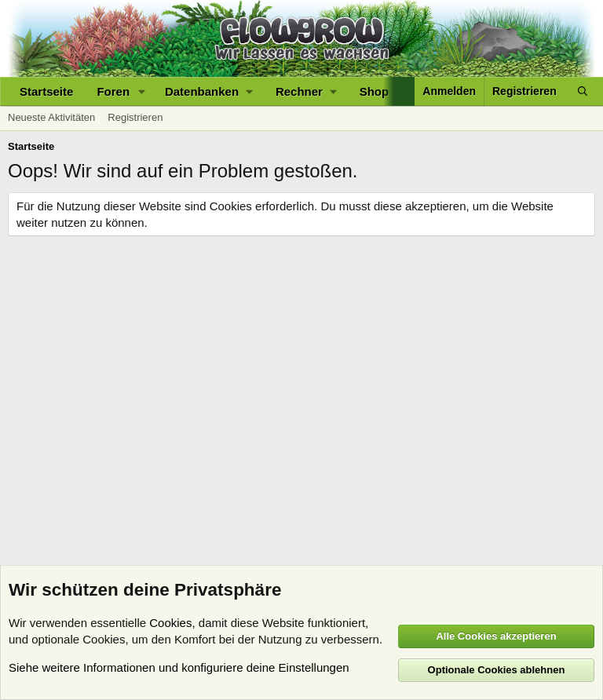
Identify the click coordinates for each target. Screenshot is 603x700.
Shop (375, 91)
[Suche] (583, 91)
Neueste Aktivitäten (51, 117)
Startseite (46, 91)
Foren (113, 91)
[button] (142, 91)
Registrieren (135, 117)
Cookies (170, 623)
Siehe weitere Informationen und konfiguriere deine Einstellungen (179, 667)
